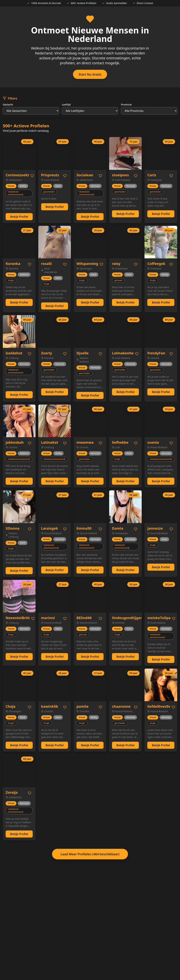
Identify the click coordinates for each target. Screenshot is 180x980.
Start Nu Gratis (90, 74)
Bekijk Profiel (19, 217)
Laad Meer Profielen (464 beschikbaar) (90, 854)
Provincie (126, 105)
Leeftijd (66, 105)
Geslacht (8, 105)
